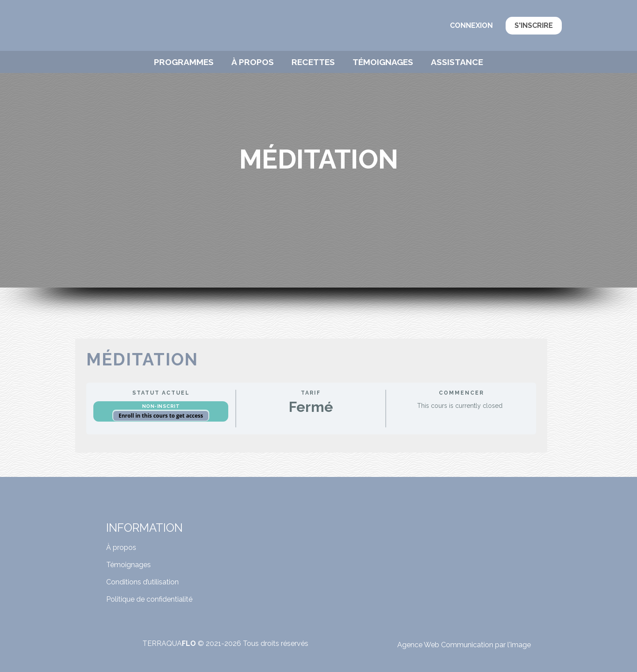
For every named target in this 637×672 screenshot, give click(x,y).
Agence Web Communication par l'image (464, 645)
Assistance (457, 62)
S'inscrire (534, 25)
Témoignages (383, 62)
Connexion (471, 25)
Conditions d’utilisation (142, 582)
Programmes (184, 62)
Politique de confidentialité (149, 599)
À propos (253, 62)
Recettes (313, 62)
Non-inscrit (161, 406)
